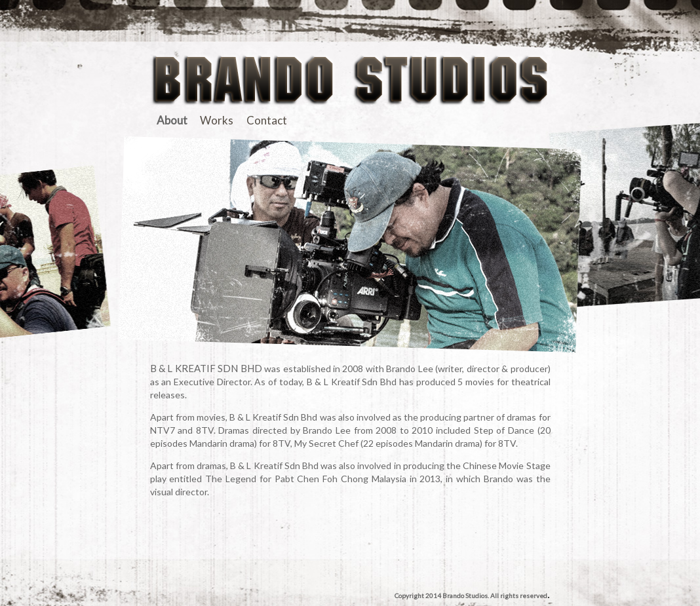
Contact (267, 120)
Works (217, 120)
